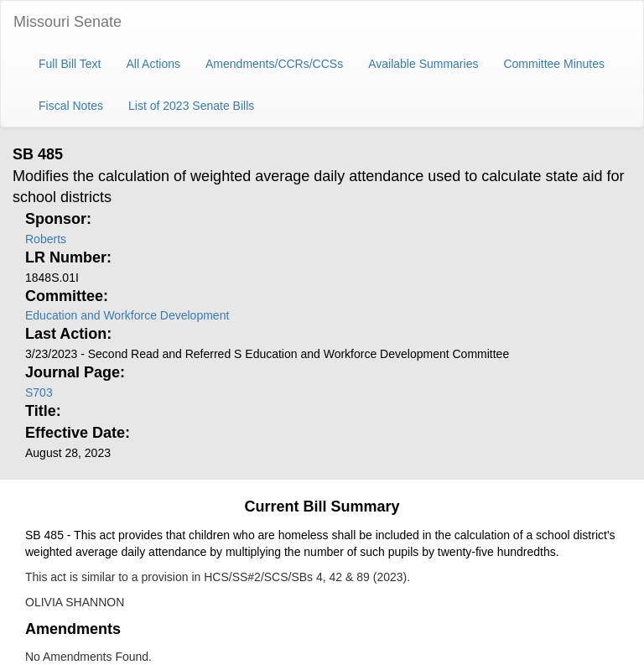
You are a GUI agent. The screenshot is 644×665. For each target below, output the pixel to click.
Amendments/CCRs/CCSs (274, 64)
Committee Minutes (554, 64)
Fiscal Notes (71, 106)
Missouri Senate (68, 22)
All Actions (153, 64)
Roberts (46, 239)
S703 (39, 392)
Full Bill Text (70, 64)
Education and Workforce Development (127, 315)
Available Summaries (423, 64)
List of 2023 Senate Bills (191, 106)
